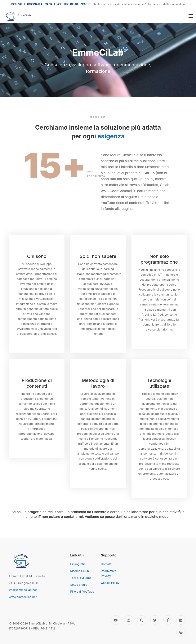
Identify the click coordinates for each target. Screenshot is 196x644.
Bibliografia (78, 564)
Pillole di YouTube (82, 592)
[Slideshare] (181, 632)
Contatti (106, 564)
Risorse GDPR (80, 571)
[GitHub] (142, 620)
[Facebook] (168, 620)
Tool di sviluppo (81, 578)
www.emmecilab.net (23, 597)
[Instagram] (129, 620)
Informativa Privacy (109, 573)
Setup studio (79, 585)
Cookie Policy (110, 583)
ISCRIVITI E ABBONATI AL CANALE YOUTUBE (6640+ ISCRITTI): (52, 4)
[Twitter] (155, 620)
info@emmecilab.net (23, 590)
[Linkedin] (181, 620)
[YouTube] (116, 620)
